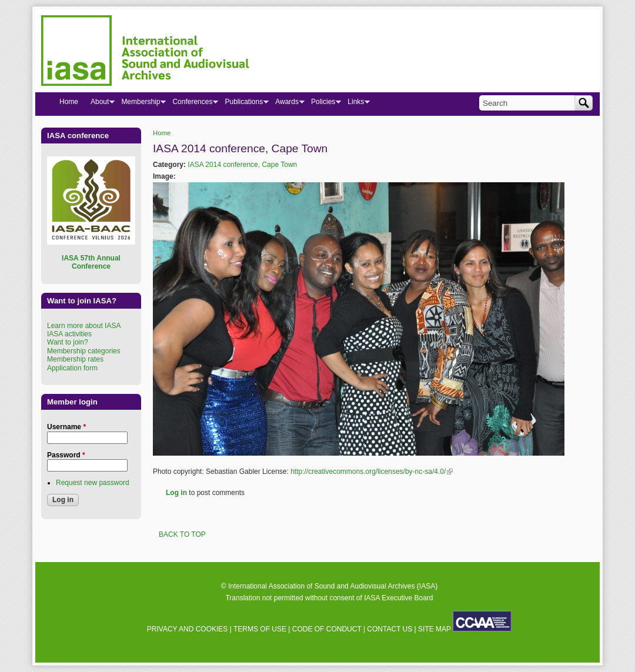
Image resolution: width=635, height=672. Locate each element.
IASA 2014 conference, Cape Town (242, 165)
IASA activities (69, 334)
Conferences (192, 104)
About (99, 104)
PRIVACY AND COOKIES (188, 629)
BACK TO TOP (182, 534)
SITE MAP (435, 629)
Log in (176, 493)
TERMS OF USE (260, 629)
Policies (323, 104)
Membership (140, 104)
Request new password (93, 483)
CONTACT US (390, 629)
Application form (72, 368)
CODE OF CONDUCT (327, 629)
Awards (287, 104)
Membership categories (84, 351)
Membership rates (75, 359)
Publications (243, 104)
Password (66, 455)
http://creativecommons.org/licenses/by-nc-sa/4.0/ (372, 472)
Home (162, 133)
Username (66, 427)
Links (355, 104)
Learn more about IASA (84, 326)
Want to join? (68, 342)
